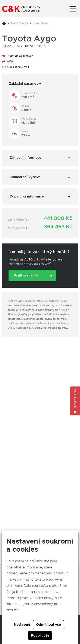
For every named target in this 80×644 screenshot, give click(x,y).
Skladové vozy (19, 23)
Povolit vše (40, 635)
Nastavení (22, 625)
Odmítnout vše (48, 625)
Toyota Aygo (40, 23)
